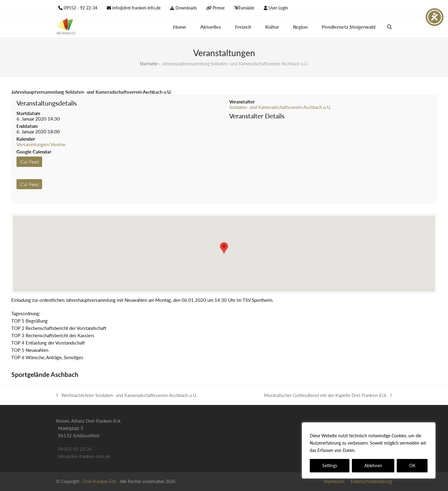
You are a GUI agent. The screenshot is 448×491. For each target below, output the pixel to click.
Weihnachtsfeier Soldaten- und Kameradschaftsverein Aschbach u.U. (127, 396)
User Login (278, 8)
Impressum (334, 481)
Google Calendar (34, 152)
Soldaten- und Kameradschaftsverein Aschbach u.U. (280, 107)
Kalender (26, 139)
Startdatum (28, 113)
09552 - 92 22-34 (81, 8)
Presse (219, 8)
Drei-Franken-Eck (100, 481)
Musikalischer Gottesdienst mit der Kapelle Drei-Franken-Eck (328, 396)
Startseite (149, 64)
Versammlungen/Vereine (41, 144)
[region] (369, 450)
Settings (330, 466)
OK (412, 466)
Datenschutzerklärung (379, 450)
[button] (389, 27)
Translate (246, 8)
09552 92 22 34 (75, 449)
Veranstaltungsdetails (47, 103)
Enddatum (27, 126)
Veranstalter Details (257, 116)
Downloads (186, 8)
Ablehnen (373, 466)
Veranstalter (242, 102)
